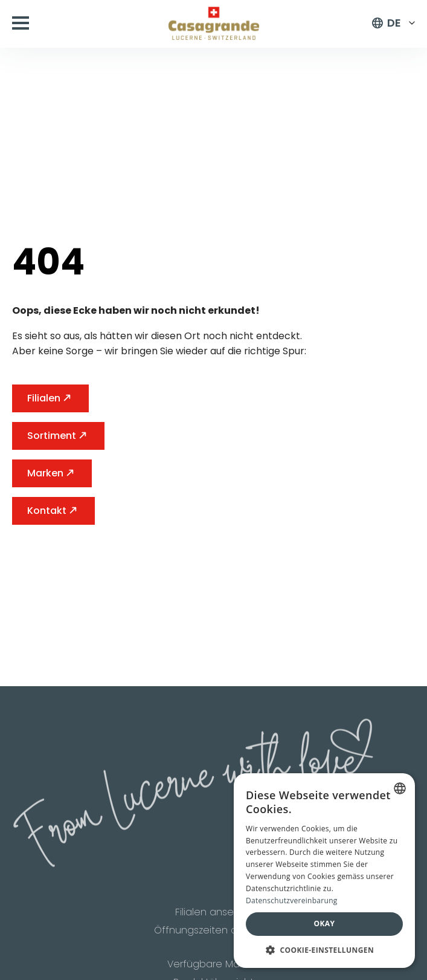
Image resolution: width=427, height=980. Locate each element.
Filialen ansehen (214, 914)
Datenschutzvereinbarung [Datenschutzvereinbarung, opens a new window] (292, 900)
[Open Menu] (21, 23)
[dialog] (324, 871)
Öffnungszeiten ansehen (214, 933)
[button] (324, 950)
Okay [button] (325, 923)
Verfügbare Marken (213, 967)
